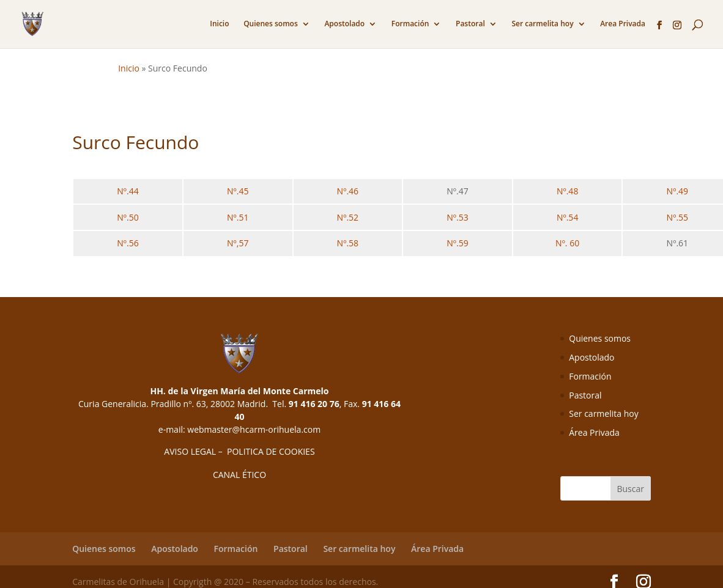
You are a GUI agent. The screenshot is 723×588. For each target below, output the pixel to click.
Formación (410, 24)
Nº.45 (238, 191)
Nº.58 (348, 243)
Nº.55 (677, 217)
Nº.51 (238, 217)
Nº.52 (348, 217)
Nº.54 (567, 217)
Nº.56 (128, 243)
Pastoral (470, 24)
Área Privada (594, 432)
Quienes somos (271, 24)
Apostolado (344, 24)
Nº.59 (457, 243)
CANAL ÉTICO (239, 475)
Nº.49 (677, 191)
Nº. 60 (567, 243)
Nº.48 (567, 191)
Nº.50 (128, 217)
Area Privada (623, 24)
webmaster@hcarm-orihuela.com (254, 429)
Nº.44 (128, 191)
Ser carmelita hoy (542, 24)
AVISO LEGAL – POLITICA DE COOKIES (239, 451)
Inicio (219, 24)
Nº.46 (348, 191)
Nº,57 (238, 243)
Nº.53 (457, 217)
